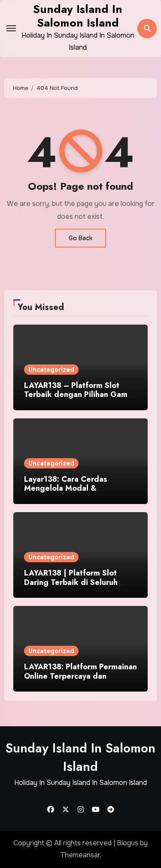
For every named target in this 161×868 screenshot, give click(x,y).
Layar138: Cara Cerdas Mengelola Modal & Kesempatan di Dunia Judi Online (71, 493)
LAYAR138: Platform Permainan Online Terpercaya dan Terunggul (80, 676)
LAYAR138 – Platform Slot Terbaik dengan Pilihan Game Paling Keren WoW (78, 395)
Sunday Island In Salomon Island (78, 16)
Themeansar (80, 855)
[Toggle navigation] (11, 28)
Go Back (80, 238)
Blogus (128, 843)
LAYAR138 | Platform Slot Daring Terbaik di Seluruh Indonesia (71, 582)
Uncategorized (51, 370)
